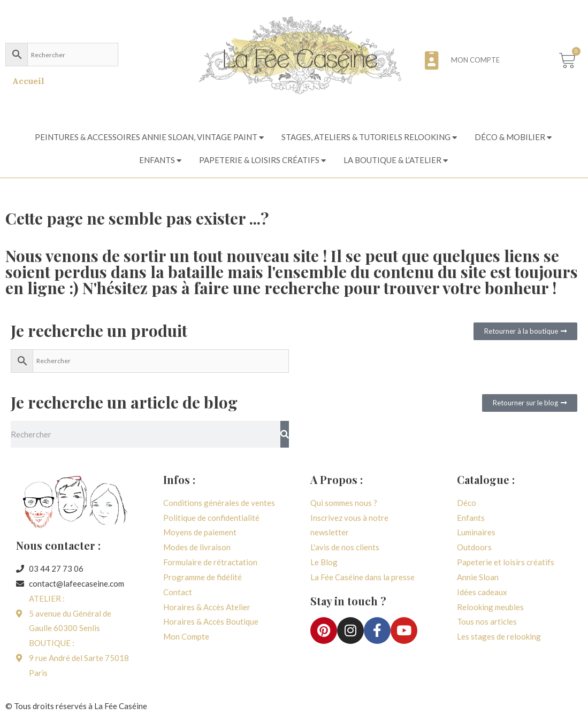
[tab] (150, 138)
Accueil (28, 81)
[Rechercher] (285, 434)
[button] (525, 331)
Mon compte (475, 60)
